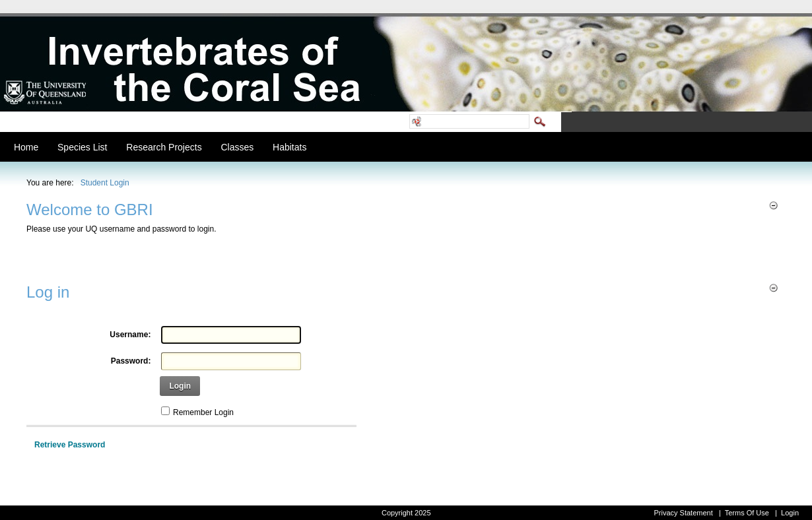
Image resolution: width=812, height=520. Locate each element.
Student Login (105, 183)
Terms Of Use (747, 513)
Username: (130, 335)
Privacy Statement (683, 513)
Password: (131, 361)
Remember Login (203, 412)
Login (180, 386)
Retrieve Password (70, 445)
